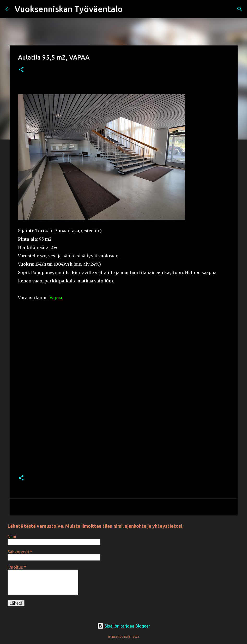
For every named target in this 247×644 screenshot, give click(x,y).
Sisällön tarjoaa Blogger (124, 626)
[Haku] (130, 9)
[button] (21, 70)
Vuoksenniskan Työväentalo (69, 9)
